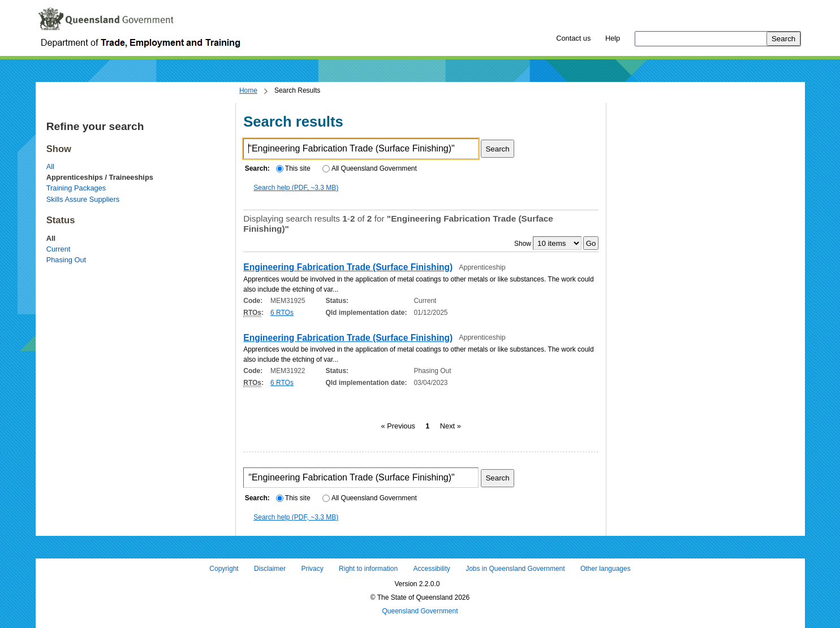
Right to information (368, 569)
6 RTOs (282, 313)
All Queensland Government (370, 168)
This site (293, 168)
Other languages (606, 569)
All (50, 166)
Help (613, 38)
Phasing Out (66, 260)
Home (248, 90)
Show (523, 244)
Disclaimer (270, 569)
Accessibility (431, 569)
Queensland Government (420, 611)
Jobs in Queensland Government (515, 569)
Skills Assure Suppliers (83, 199)
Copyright (224, 569)
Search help (296, 188)
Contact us (573, 38)
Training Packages (76, 188)
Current (59, 249)
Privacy (312, 569)
